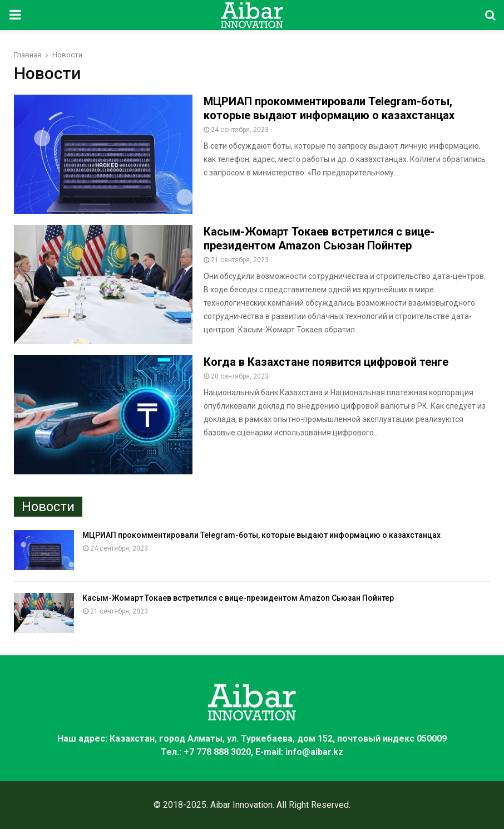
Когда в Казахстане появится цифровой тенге (326, 362)
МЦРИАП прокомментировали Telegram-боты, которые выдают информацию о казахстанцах (329, 108)
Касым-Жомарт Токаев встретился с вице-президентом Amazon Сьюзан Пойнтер (319, 239)
